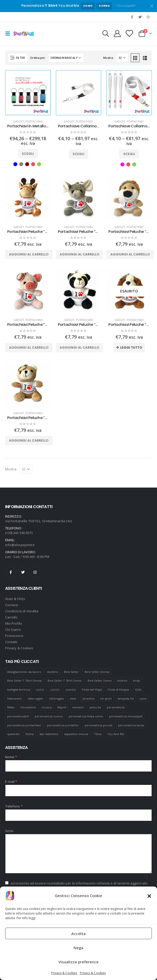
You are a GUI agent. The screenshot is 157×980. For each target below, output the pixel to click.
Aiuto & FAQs (15, 599)
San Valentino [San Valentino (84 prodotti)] (49, 734)
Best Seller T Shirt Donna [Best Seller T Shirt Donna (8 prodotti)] (25, 681)
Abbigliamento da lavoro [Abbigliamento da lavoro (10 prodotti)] (24, 672)
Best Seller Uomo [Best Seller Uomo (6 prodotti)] (100, 681)
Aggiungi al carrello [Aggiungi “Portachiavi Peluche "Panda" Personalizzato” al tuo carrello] (79, 348)
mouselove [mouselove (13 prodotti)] (28, 707)
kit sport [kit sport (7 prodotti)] (106, 698)
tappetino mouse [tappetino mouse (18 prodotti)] (76, 734)
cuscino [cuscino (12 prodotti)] (71, 689)
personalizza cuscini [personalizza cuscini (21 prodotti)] (49, 716)
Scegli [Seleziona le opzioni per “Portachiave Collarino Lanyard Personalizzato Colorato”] (129, 154)
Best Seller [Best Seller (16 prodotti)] (72, 672)
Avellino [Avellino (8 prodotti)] (53, 672)
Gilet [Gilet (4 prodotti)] (138, 689)
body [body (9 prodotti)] (137, 681)
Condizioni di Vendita (22, 611)
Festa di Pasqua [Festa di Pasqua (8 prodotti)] (118, 689)
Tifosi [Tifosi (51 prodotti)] (98, 734)
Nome (11, 757)
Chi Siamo (13, 630)
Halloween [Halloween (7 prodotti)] (15, 698)
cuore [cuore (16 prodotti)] (40, 689)
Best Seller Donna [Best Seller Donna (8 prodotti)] (97, 672)
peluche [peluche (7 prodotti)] (95, 707)
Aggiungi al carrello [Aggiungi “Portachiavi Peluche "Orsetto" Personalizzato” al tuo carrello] (29, 440)
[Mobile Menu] (9, 34)
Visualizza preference (78, 962)
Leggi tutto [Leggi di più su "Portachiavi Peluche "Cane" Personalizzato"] (131, 348)
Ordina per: (38, 58)
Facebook (11, 572)
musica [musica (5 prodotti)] (47, 707)
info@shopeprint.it (20, 545)
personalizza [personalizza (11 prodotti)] (116, 707)
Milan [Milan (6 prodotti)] (11, 707)
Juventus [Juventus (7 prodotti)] (89, 698)
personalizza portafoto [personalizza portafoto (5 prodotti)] (63, 725)
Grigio (21, 164)
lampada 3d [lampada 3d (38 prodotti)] (126, 698)
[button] (149, 896)
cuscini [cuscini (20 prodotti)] (55, 689)
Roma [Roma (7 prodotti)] (30, 734)
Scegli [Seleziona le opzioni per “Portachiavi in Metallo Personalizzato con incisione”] (28, 154)
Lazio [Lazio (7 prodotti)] (143, 698)
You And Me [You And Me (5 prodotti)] (116, 734)
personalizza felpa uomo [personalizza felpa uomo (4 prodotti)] (86, 716)
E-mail (11, 782)
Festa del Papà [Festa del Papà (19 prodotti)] (92, 689)
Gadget (19, 121)
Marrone (27, 164)
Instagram (35, 572)
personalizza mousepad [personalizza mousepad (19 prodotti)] (126, 716)
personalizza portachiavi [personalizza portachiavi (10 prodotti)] (24, 725)
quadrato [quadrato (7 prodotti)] (14, 734)
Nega (78, 948)
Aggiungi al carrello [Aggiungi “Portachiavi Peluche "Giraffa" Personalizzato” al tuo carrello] (29, 254)
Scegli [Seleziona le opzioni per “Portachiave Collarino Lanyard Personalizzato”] (78, 154)
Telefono (14, 806)
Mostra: (108, 58)
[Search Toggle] (106, 34)
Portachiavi (34, 121)
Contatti (11, 642)
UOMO (88, 6)
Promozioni (14, 636)
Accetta (78, 934)
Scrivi (9, 831)
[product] (28, 93)
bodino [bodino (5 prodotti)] (122, 681)
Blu (15, 164)
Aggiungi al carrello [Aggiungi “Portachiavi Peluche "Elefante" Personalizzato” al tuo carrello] (79, 254)
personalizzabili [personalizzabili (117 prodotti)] (18, 716)
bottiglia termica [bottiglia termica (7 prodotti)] (19, 689)
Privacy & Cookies (64, 973)
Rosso (33, 164)
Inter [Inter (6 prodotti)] (73, 698)
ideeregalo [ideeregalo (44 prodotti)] (57, 698)
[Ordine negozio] (66, 58)
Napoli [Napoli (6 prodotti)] (62, 707)
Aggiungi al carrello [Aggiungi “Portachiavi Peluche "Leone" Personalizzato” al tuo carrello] (130, 254)
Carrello (11, 617)
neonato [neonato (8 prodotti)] (78, 707)
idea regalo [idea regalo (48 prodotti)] (36, 698)
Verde (39, 164)
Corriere (12, 605)
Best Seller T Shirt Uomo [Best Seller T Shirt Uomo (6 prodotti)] (65, 681)
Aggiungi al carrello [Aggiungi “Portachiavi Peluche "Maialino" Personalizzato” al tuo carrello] (29, 348)
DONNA (104, 6)
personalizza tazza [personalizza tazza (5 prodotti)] (131, 725)
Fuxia (122, 164)
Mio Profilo (14, 623)
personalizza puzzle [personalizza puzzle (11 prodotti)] (99, 725)
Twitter (23, 572)
